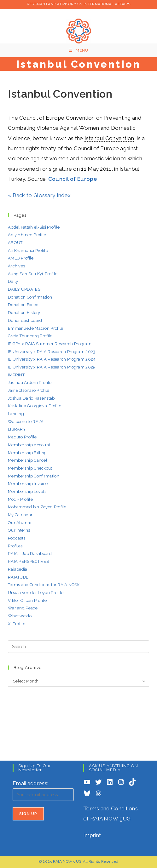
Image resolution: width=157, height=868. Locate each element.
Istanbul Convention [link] (109, 138)
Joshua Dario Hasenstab (31, 398)
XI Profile (17, 624)
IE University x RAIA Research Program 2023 (52, 352)
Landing (16, 414)
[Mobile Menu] (78, 50)
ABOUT (15, 243)
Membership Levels (27, 491)
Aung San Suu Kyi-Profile (33, 274)
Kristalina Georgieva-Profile (35, 406)
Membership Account (29, 445)
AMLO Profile (21, 258)
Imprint (92, 835)
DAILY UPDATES (24, 289)
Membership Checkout (30, 468)
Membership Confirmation (34, 476)
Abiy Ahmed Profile (27, 235)
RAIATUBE (18, 577)
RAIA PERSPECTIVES (28, 561)
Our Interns (19, 530)
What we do (20, 616)
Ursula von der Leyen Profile (36, 593)
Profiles (15, 546)
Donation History (24, 313)
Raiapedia (18, 569)
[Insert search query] (78, 647)
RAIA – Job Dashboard (30, 554)
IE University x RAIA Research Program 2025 (52, 367)
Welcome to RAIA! (26, 422)
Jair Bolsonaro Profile (29, 390)
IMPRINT (16, 375)
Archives (16, 266)
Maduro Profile (22, 437)
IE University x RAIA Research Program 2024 (52, 359)
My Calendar (20, 515)
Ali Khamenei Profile (28, 251)
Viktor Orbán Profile (27, 600)
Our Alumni (20, 523)
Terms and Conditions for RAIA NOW (44, 585)
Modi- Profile (20, 499)
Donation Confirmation (30, 297)
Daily (13, 281)
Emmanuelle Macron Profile (36, 328)
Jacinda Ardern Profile (30, 383)
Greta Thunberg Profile (30, 336)
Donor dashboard (25, 320)
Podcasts (17, 538)
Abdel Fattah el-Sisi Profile (34, 227)
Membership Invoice (28, 484)
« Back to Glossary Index (39, 195)
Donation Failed (23, 305)
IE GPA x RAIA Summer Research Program (50, 344)
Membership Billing (27, 453)
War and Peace (23, 608)
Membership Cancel (28, 460)
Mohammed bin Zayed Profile (37, 507)
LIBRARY (17, 429)
